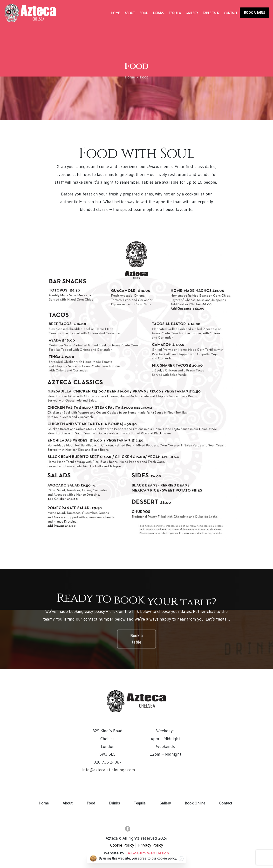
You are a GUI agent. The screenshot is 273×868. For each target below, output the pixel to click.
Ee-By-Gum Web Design (147, 853)
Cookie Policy (122, 845)
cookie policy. (167, 861)
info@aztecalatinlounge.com (109, 770)
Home (130, 77)
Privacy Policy (151, 845)
